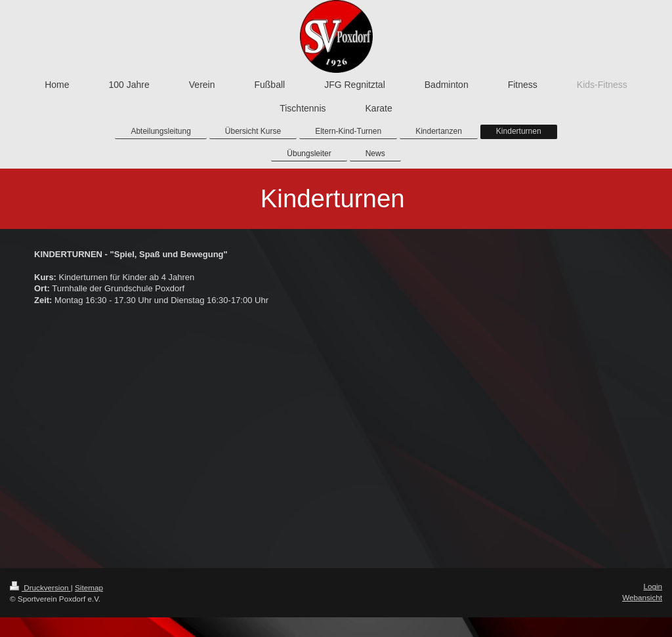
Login (653, 586)
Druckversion (40, 587)
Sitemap (89, 587)
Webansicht (642, 597)
